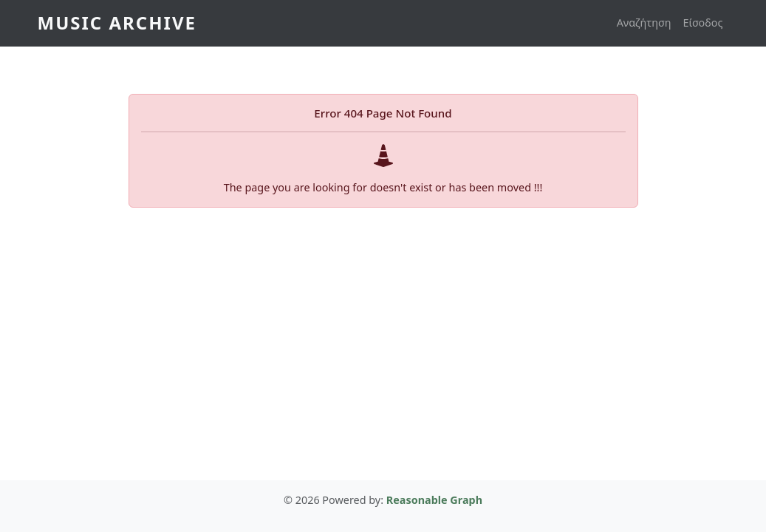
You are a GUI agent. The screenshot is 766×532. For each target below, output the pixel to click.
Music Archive (117, 23)
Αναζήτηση (644, 23)
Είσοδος (703, 23)
